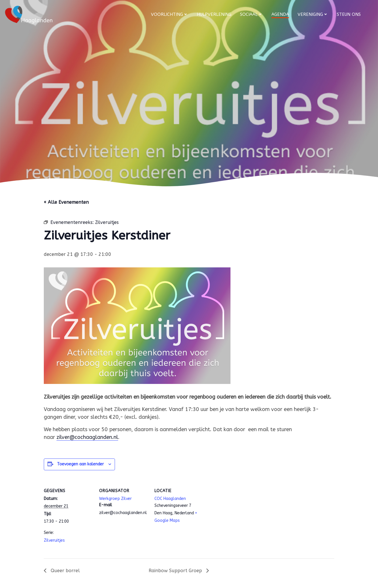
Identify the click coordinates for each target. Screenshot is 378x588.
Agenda (280, 14)
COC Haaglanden (170, 499)
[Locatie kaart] (240, 519)
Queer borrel (65, 571)
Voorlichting (170, 14)
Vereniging (313, 14)
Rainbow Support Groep (176, 571)
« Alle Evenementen (66, 202)
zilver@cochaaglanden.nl (87, 437)
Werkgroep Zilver (115, 499)
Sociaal (251, 14)
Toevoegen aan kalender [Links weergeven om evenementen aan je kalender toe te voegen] (80, 464)
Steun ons (349, 14)
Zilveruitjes (54, 540)
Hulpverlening (214, 14)
